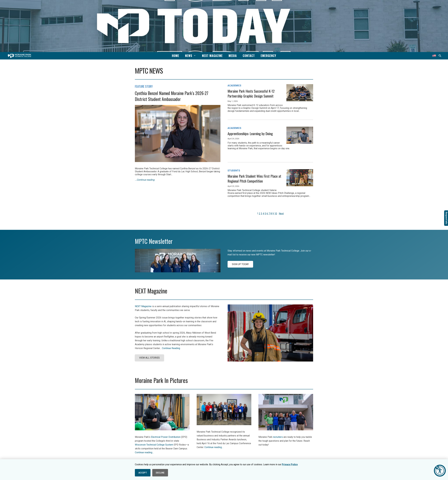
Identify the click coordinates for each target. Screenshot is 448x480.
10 (276, 214)
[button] (194, 56)
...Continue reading (145, 180)
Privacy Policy (290, 464)
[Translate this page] (434, 56)
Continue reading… (144, 452)
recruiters (278, 437)
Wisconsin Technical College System (154, 445)
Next (281, 214)
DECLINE (160, 473)
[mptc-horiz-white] (20, 56)
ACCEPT (143, 473)
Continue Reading (171, 348)
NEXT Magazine (143, 306)
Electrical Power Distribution (166, 437)
